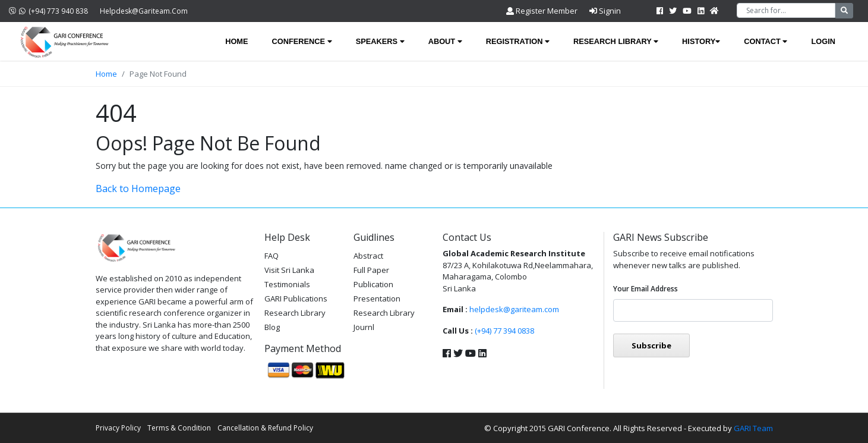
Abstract (368, 256)
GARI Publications (296, 299)
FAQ (272, 256)
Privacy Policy (118, 428)
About (445, 41)
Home (236, 41)
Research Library (616, 41)
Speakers (380, 41)
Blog (272, 327)
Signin (605, 11)
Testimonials (287, 284)
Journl (364, 327)
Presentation (377, 299)
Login (823, 41)
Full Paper (371, 270)
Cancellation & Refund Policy (265, 428)
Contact (766, 41)
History (701, 41)
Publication (373, 284)
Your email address (646, 289)
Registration (518, 41)
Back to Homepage (138, 188)
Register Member (542, 11)
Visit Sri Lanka (289, 270)
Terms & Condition (179, 428)
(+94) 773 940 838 (48, 11)
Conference (302, 41)
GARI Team (753, 428)
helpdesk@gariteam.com (144, 11)
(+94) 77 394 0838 (504, 331)
